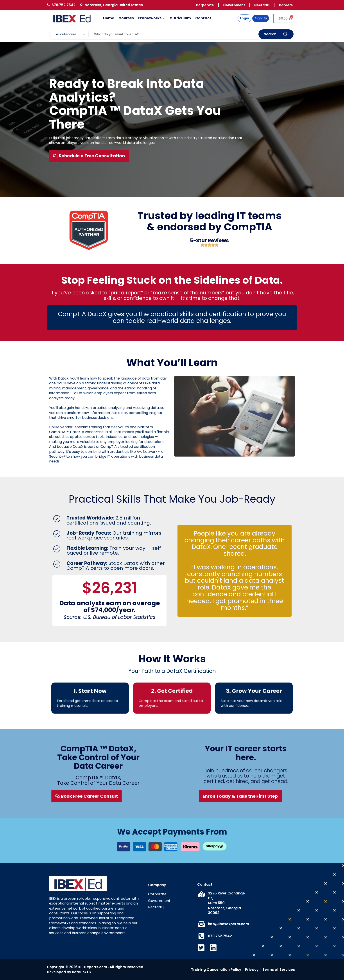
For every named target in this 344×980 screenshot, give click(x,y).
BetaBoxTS (81, 972)
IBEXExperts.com (93, 967)
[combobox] (71, 34)
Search (276, 34)
